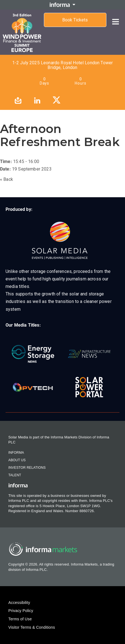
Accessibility (19, 603)
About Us (17, 460)
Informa (16, 453)
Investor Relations (27, 468)
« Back (7, 179)
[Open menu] (116, 17)
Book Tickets (75, 20)
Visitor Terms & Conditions (32, 627)
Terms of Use (20, 619)
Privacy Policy (21, 611)
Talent (15, 475)
